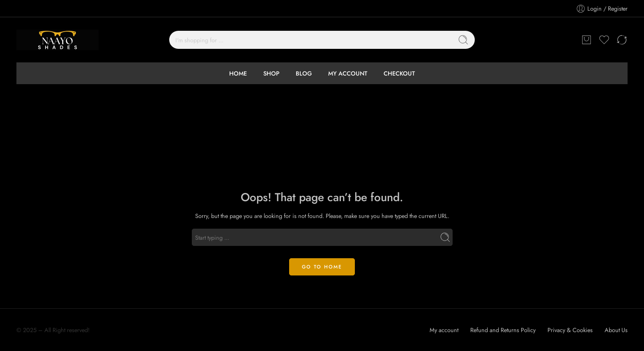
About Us (616, 330)
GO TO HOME (322, 267)
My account (444, 330)
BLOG (304, 73)
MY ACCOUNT (348, 73)
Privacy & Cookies (570, 330)
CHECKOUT (399, 73)
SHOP (271, 73)
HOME (238, 73)
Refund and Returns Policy (503, 330)
